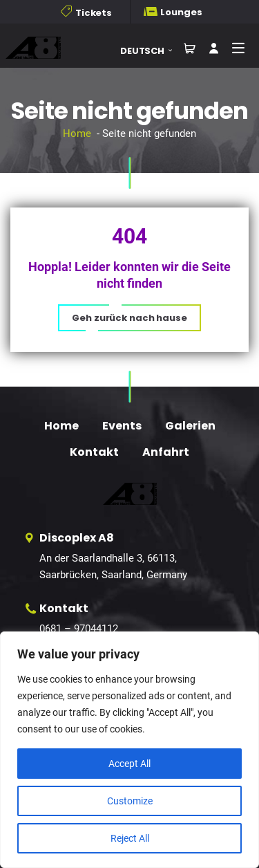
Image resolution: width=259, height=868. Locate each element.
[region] (129, 750)
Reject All (130, 838)
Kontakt (94, 452)
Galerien (190, 426)
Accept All (129, 764)
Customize (130, 801)
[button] (151, 51)
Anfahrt (166, 452)
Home (77, 133)
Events (122, 426)
